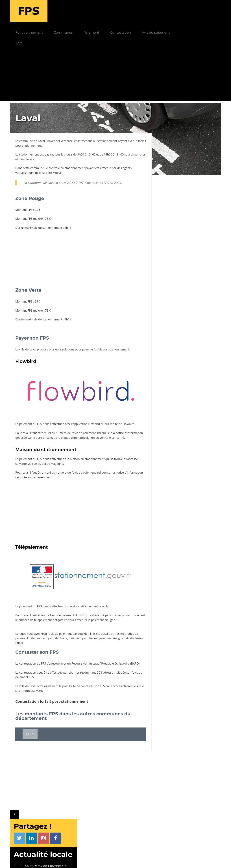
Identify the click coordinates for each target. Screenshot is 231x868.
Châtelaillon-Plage (176, 342)
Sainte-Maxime (174, 351)
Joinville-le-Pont (195, 314)
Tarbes (167, 323)
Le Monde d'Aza (76, 860)
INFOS (86, 807)
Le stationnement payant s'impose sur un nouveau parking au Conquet (194, 182)
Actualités (92, 813)
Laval (43, 119)
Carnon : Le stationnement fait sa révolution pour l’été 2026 (193, 164)
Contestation (157, 11)
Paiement (127, 11)
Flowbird (94, 402)
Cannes (167, 314)
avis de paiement (63, 593)
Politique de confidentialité (139, 860)
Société (90, 831)
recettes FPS (100, 161)
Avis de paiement (192, 11)
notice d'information (129, 411)
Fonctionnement (65, 11)
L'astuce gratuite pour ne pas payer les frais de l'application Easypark (191, 238)
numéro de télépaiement (47, 598)
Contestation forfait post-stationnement (52, 680)
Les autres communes (180, 360)
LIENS (174, 807)
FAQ (55, 22)
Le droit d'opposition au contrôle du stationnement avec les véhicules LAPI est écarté (193, 273)
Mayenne (55, 119)
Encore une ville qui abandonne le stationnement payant (193, 256)
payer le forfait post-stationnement (106, 328)
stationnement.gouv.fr (93, 585)
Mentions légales (103, 860)
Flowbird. (129, 402)
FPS (57, 807)
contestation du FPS (32, 642)
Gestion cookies (174, 860)
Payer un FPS (182, 839)
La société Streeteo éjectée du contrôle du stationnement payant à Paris (191, 293)
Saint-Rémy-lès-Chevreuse (183, 332)
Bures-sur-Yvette (194, 323)
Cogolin (206, 342)
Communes (99, 11)
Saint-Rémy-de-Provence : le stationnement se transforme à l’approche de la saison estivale (192, 147)
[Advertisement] (115, 54)
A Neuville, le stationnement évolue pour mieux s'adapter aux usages (193, 201)
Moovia (57, 151)
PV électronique (184, 813)
